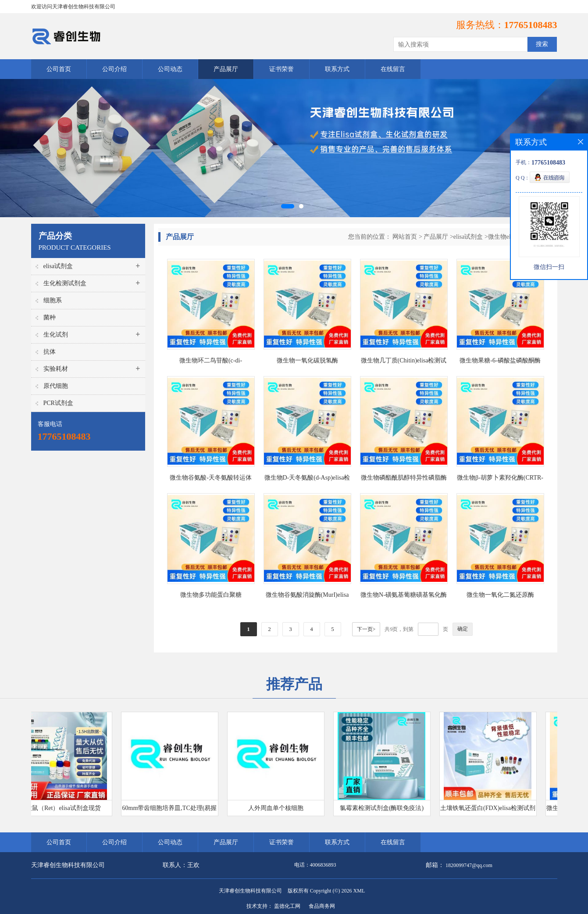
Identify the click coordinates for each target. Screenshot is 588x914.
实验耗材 (56, 369)
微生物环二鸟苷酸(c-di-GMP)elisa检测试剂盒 (211, 362)
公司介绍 (114, 69)
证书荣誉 (282, 69)
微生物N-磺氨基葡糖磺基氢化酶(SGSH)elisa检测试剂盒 (404, 597)
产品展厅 (226, 69)
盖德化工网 (287, 906)
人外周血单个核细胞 (278, 808)
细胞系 (53, 300)
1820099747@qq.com (469, 865)
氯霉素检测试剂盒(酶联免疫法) (384, 808)
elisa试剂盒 (58, 266)
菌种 (50, 317)
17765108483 (531, 25)
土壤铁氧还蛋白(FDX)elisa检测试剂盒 (490, 810)
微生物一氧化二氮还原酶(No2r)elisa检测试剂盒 (500, 597)
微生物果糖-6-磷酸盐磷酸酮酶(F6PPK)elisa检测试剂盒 (500, 362)
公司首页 (59, 69)
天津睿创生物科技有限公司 (250, 891)
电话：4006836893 (315, 865)
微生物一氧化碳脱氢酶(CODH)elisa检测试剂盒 (307, 362)
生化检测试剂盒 (65, 283)
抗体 (50, 352)
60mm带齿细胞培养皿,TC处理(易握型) (172, 810)
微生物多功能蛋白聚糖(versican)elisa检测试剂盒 (211, 597)
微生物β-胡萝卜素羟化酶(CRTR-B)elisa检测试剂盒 (500, 479)
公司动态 (170, 69)
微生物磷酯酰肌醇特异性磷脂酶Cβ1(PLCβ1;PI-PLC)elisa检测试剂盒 (404, 479)
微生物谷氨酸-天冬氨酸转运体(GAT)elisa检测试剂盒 (211, 479)
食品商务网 (322, 906)
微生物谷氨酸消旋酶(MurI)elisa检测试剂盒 (307, 597)
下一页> (366, 629)
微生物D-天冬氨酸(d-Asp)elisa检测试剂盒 (307, 479)
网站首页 (405, 237)
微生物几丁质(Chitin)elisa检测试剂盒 (404, 362)
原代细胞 (56, 386)
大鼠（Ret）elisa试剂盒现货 (66, 808)
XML (359, 891)
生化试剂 (56, 335)
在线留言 (393, 69)
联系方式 (337, 69)
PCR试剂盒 (58, 403)
